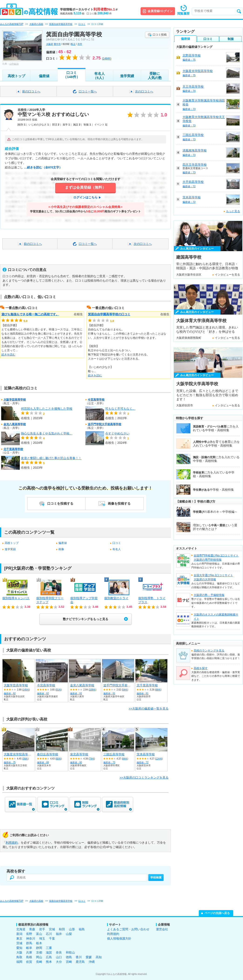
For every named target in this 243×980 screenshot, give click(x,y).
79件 (92, 759)
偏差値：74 (189, 91)
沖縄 (92, 962)
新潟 (19, 934)
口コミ (117, 543)
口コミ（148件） (71, 75)
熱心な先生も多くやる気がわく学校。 (47, 433)
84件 (125, 759)
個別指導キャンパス (16, 598)
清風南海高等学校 (195, 150)
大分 (59, 962)
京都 (39, 952)
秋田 (62, 929)
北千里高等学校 (13, 449)
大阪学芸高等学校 (15, 400)
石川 (49, 934)
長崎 (39, 962)
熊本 (49, 962)
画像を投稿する (119, 503)
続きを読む (8, 355)
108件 (93, 690)
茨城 (19, 943)
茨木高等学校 (146, 754)
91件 (59, 690)
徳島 (69, 957)
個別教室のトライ (116, 598)
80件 (59, 759)
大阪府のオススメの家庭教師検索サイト (216, 617)
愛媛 (89, 957)
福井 (59, 934)
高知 (99, 957)
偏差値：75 (10, 762)
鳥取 (19, 957)
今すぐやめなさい (117, 433)
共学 (80, 44)
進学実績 (127, 76)
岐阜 (29, 948)
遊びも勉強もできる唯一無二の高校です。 (30, 314)
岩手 (42, 929)
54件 (125, 690)
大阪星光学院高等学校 (19, 754)
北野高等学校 (192, 55)
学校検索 (156, 878)
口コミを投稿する (60, 503)
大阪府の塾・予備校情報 (209, 595)
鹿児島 (80, 962)
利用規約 (12, 843)
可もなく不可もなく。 (120, 409)
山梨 (69, 934)
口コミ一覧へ (88, 91)
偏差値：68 (43, 762)
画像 (61, 549)
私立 (73, 44)
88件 (158, 690)
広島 (49, 957)
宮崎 (69, 962)
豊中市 (57, 44)
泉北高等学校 (79, 754)
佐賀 (29, 962)
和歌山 (70, 952)
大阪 (19, 952)
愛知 (19, 948)
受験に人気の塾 (155, 76)
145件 (26, 690)
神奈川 (31, 939)
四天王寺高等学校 (195, 165)
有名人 (117, 549)
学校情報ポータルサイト (89, 9)
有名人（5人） (99, 76)
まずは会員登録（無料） (85, 187)
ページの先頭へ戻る (217, 913)
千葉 (52, 939)
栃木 (39, 943)
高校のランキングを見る (209, 651)
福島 (82, 929)
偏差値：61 (109, 693)
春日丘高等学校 (48, 754)
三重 (49, 948)
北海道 (21, 929)
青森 (32, 929)
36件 (25, 759)
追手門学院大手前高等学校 (105, 424)
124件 (159, 759)
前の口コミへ (31, 91)
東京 (19, 939)
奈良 (59, 952)
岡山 (39, 957)
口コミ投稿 (160, 35)
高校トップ (16, 76)
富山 (39, 934)
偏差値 (44, 76)
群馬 (29, 943)
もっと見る (233, 211)
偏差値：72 (143, 762)
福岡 (19, 962)
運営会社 (162, 929)
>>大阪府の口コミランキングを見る (144, 778)
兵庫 (29, 952)
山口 (59, 957)
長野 (29, 934)
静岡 (39, 948)
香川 (79, 957)
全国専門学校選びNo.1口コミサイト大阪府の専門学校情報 (216, 558)
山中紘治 (14, 64)
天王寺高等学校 (193, 87)
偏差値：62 (10, 693)
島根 (29, 957)
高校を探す (201, 668)
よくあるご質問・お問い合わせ (128, 929)
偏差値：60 (76, 762)
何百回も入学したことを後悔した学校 (47, 409)
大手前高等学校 (193, 182)
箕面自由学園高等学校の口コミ (109, 314)
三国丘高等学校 (114, 754)
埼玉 (42, 939)
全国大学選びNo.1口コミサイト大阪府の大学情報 (213, 577)
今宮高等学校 (96, 400)
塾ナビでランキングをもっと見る (86, 619)
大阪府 (50, 44)
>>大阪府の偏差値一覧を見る (149, 709)
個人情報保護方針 (119, 939)
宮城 (52, 929)
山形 (72, 929)
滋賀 (49, 952)
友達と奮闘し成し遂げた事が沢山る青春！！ (51, 458)
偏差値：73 (109, 762)
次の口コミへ (144, 91)
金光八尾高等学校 (15, 424)
